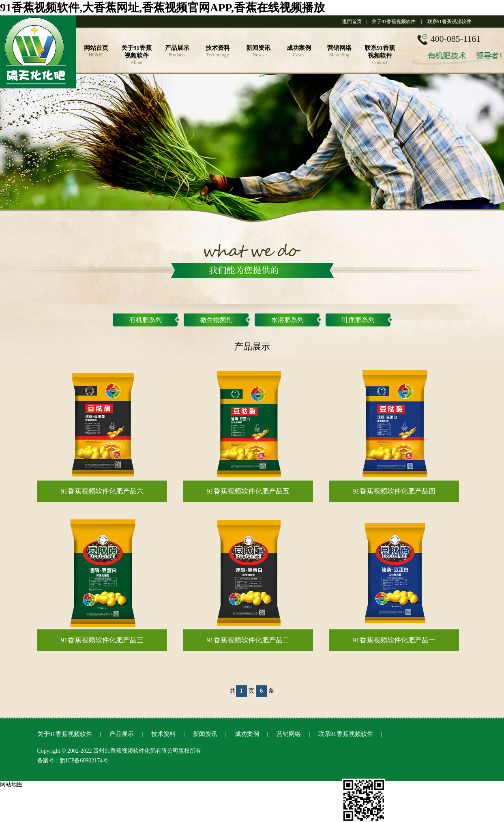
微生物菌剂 (217, 320)
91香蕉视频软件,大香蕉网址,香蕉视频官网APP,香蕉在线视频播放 (162, 8)
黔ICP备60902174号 (84, 761)
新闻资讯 (205, 734)
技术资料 (163, 734)
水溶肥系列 (287, 320)
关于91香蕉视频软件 (394, 21)
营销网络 (289, 734)
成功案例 (247, 734)
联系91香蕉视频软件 (449, 21)
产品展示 (122, 734)
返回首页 (352, 21)
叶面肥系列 (358, 320)
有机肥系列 (146, 320)
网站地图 (11, 784)
